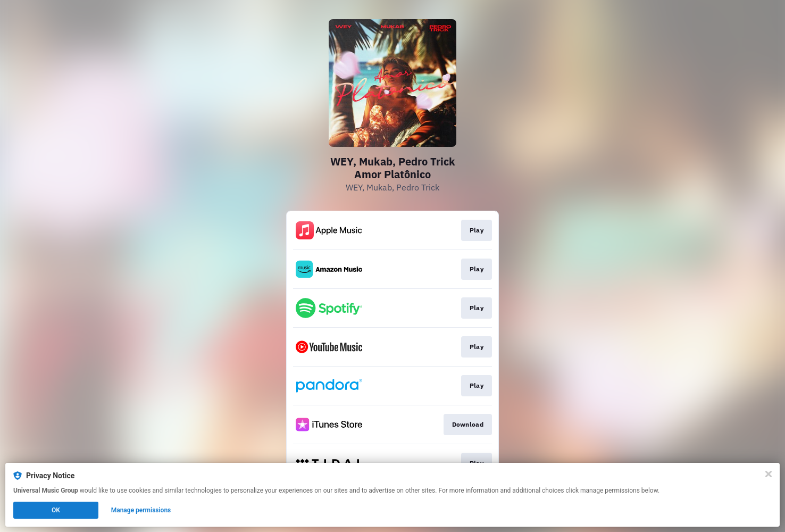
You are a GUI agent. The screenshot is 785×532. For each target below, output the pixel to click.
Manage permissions (141, 510)
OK (56, 510)
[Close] (769, 474)
